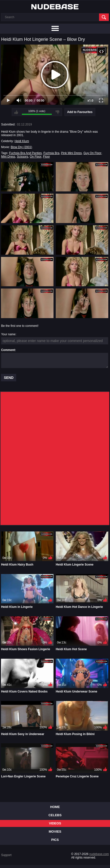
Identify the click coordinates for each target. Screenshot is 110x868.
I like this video (16, 112)
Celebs (55, 815)
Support (6, 855)
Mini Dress (8, 157)
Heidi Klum (22, 141)
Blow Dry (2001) (21, 147)
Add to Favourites (80, 112)
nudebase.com (99, 854)
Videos (55, 823)
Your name (8, 334)
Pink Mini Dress (71, 153)
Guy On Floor (92, 153)
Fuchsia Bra (52, 153)
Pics (55, 840)
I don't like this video (57, 112)
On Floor (36, 157)
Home (55, 807)
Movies (55, 832)
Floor (46, 157)
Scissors (23, 157)
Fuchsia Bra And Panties (25, 153)
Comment (8, 350)
